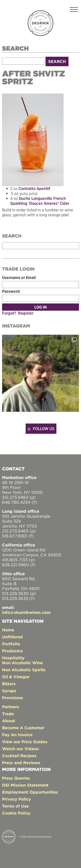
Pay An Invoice (17, 735)
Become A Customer (23, 728)
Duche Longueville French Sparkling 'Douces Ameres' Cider (40, 201)
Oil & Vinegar (16, 677)
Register (26, 313)
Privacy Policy (17, 799)
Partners (11, 707)
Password (11, 291)
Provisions (13, 698)
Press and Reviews (21, 763)
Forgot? (9, 313)
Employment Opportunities (30, 792)
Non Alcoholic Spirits (24, 670)
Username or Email (19, 278)
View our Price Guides (25, 742)
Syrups (9, 691)
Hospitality (13, 658)
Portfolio (11, 644)
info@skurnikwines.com (26, 612)
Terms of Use (15, 806)
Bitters (9, 684)
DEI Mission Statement (25, 785)
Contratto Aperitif (34, 188)
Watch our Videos (20, 749)
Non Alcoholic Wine (22, 663)
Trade (8, 714)
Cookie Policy (16, 813)
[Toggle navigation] (74, 10)
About (9, 721)
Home (8, 630)
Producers (12, 651)
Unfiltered (12, 637)
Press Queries (16, 778)
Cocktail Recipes (19, 756)
